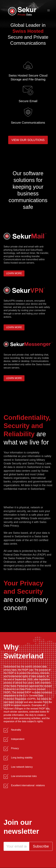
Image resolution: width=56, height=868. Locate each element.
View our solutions (28, 140)
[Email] (16, 846)
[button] (49, 10)
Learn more (14, 273)
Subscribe (41, 846)
